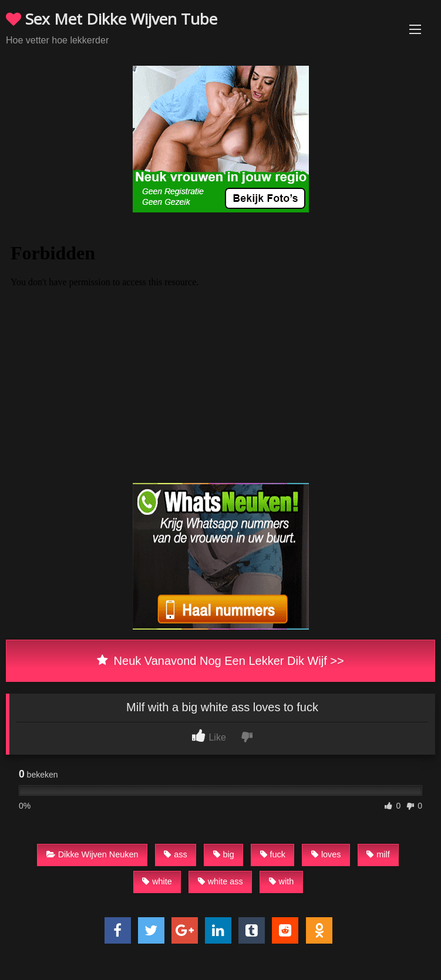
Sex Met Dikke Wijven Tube (112, 19)
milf (378, 854)
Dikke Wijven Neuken (92, 854)
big (224, 854)
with (282, 881)
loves (326, 854)
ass (175, 854)
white (157, 881)
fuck (273, 854)
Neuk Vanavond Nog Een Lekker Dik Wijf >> (220, 661)
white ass (221, 881)
